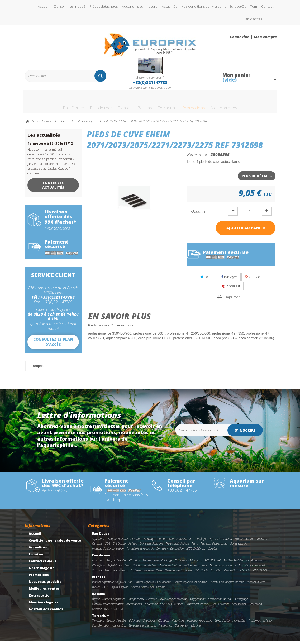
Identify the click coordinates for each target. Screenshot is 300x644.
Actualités (169, 6)
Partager (229, 280)
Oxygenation (198, 602)
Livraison (37, 558)
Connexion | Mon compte (253, 37)
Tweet (207, 280)
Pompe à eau (166, 542)
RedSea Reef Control (236, 564)
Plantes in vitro (256, 585)
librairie (161, 590)
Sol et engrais (239, 547)
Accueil (44, 6)
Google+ (253, 280)
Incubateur (166, 629)
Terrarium (170, 104)
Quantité (198, 214)
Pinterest (231, 289)
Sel (197, 574)
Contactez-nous (42, 564)
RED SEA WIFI (213, 564)
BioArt (96, 590)
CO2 (108, 547)
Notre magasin (42, 571)
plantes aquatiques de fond (228, 585)
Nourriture (262, 542)
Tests (195, 547)
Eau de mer (88, 104)
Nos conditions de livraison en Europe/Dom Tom (219, 6)
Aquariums (99, 542)
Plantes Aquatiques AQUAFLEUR (112, 585)
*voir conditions (57, 232)
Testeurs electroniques (214, 547)
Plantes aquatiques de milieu (191, 585)
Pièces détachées (104, 6)
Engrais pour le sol (142, 590)
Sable (204, 574)
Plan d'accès (252, 19)
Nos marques (241, 104)
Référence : (198, 158)
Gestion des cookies (46, 612)
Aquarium (98, 564)
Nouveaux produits (45, 585)
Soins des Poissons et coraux (110, 574)
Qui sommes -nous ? (69, 6)
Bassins (142, 104)
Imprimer (232, 300)
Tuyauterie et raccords (140, 552)
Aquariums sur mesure (140, 6)
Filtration (136, 542)
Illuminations (134, 607)
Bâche (96, 602)
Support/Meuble (118, 542)
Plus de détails (257, 179)
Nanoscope (217, 569)
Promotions (204, 104)
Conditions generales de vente (55, 544)
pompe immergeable (199, 624)
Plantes (117, 104)
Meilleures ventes (44, 592)
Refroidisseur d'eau (220, 542)
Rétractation (40, 599)
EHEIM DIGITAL (244, 542)
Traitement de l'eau (177, 547)
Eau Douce (55, 104)
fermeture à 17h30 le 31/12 (50, 147)
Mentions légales (44, 606)
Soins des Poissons (151, 547)
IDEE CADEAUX (196, 552)
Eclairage (149, 542)
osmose (231, 569)
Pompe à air (184, 542)
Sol (214, 607)
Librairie (212, 552)
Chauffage (200, 542)
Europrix (37, 369)
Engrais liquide (119, 590)
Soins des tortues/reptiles (230, 624)
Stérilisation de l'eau (125, 547)
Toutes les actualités (53, 188)
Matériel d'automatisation (108, 552)
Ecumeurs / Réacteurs (188, 564)
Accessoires (239, 607)
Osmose (97, 547)
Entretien (162, 552)
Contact (267, 6)
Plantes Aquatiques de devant (153, 585)
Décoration (177, 552)
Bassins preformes (114, 602)
